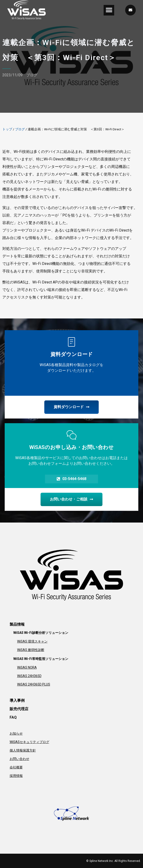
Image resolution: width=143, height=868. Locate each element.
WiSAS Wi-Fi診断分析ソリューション (41, 633)
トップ (7, 129)
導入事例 (17, 700)
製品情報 (17, 624)
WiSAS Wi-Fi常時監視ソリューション (41, 659)
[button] (109, 10)
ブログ (32, 75)
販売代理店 (19, 709)
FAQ (13, 717)
